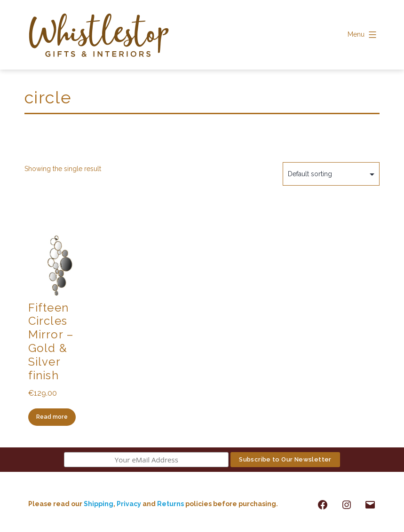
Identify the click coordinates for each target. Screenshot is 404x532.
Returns (171, 504)
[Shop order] (331, 174)
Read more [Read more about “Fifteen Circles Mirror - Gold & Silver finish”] (52, 417)
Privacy (129, 504)
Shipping (99, 504)
